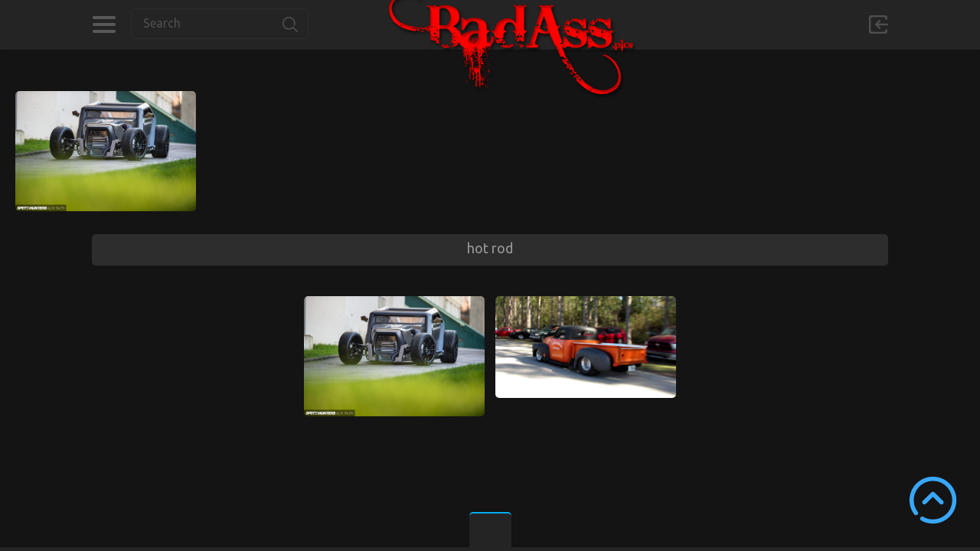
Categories (104, 24)
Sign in (878, 24)
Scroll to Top (933, 500)
